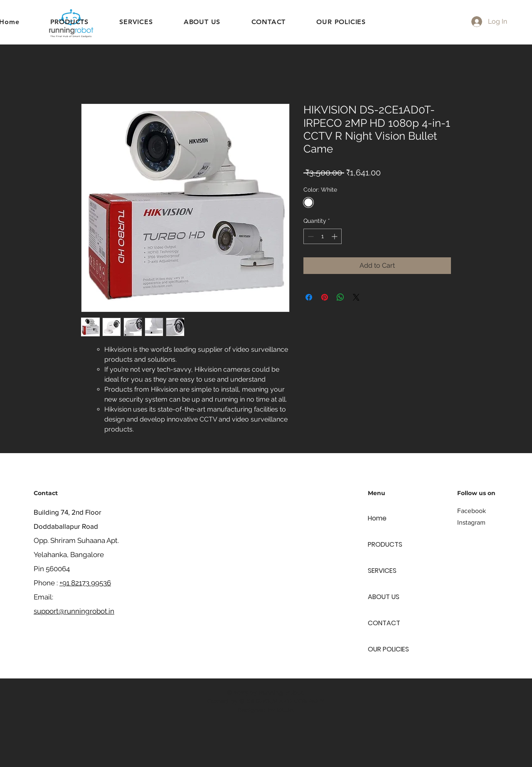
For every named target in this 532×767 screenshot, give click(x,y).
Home (377, 518)
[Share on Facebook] (309, 297)
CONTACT (384, 623)
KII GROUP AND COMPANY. (286, 701)
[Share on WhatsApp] (340, 297)
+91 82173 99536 (85, 583)
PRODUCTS (385, 544)
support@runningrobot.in (74, 611)
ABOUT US (384, 597)
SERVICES (382, 571)
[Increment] (335, 236)
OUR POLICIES (388, 649)
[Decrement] (310, 236)
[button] (136, 22)
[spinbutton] (323, 236)
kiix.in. (286, 710)
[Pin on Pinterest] (325, 297)
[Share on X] (356, 297)
